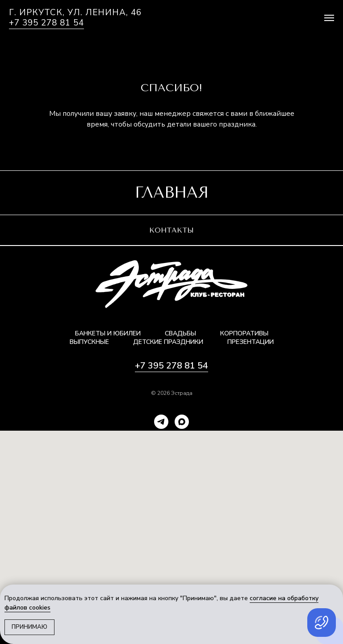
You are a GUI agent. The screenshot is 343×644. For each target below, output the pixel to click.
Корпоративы (244, 333)
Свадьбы (180, 333)
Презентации (251, 342)
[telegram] (161, 422)
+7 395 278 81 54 (46, 23)
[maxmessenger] (182, 422)
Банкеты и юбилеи (108, 333)
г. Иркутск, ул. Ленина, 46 (75, 13)
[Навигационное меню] (329, 18)
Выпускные (89, 342)
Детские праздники (168, 342)
